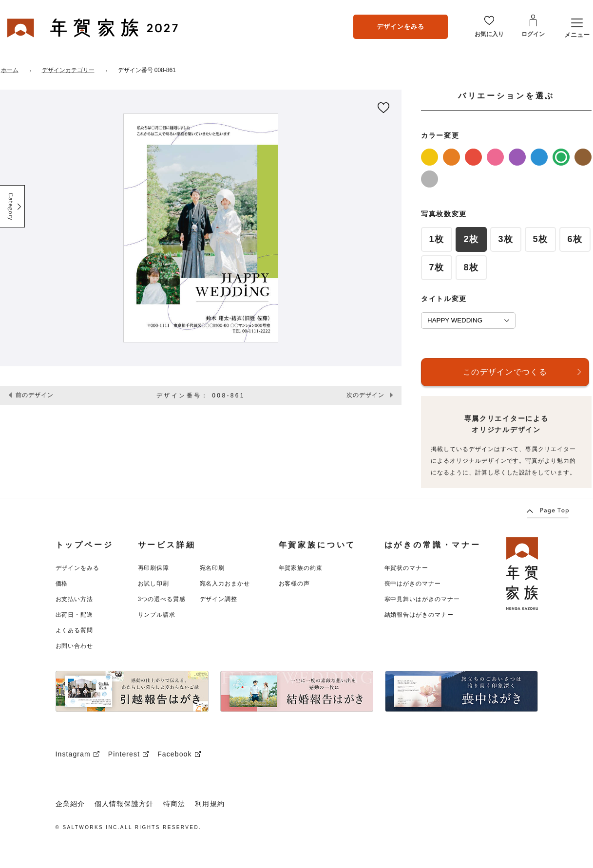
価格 (62, 584)
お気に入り (489, 34)
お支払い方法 (75, 599)
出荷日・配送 (75, 615)
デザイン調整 (219, 599)
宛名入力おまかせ (225, 584)
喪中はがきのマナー (413, 584)
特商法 (174, 804)
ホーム (10, 70)
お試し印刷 (154, 584)
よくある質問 (75, 630)
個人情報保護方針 (124, 804)
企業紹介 (70, 804)
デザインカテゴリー (68, 70)
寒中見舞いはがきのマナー (422, 599)
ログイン (533, 34)
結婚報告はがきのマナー (419, 615)
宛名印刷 (212, 568)
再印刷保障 (154, 568)
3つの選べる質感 (162, 599)
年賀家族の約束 (301, 568)
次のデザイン (365, 395)
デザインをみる (401, 27)
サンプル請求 (157, 615)
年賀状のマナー (407, 568)
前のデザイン (35, 395)
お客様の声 (295, 584)
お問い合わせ (75, 646)
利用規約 (210, 804)
